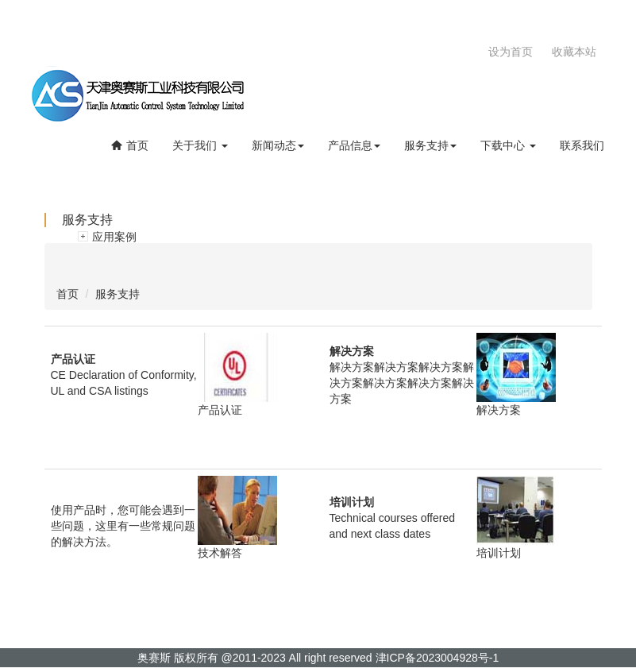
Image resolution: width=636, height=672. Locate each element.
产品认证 (220, 410)
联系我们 (582, 145)
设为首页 (511, 52)
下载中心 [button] (508, 145)
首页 (129, 145)
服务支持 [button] (430, 145)
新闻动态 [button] (278, 145)
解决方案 (499, 410)
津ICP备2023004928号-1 (437, 658)
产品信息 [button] (354, 145)
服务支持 (118, 294)
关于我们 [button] (200, 145)
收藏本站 (574, 52)
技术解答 (220, 553)
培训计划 (499, 553)
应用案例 (114, 237)
